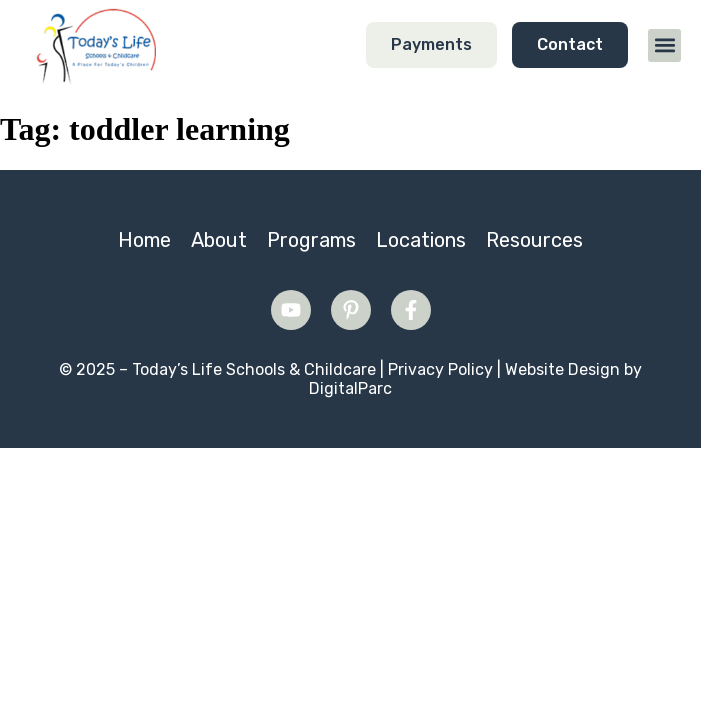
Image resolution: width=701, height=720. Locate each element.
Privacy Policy (440, 369)
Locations (421, 240)
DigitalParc (350, 388)
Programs (311, 240)
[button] (664, 45)
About (219, 240)
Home (144, 240)
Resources (534, 240)
